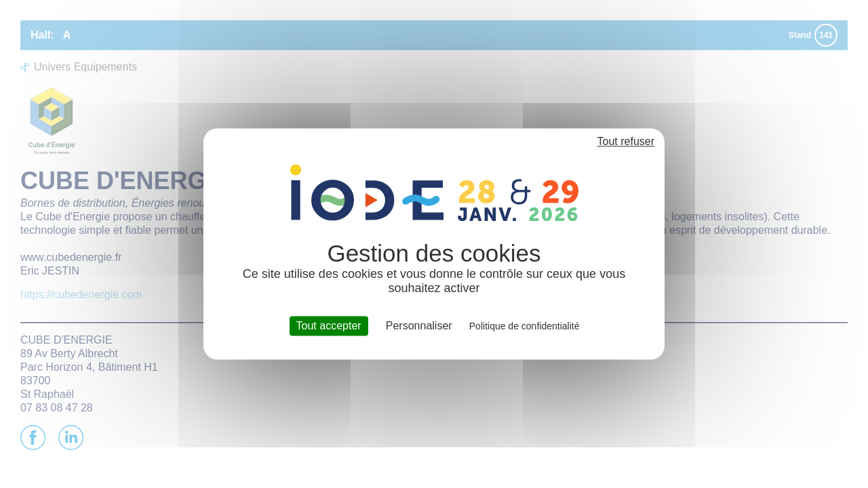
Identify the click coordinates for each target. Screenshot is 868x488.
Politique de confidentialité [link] (525, 326)
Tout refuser (626, 141)
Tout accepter (329, 326)
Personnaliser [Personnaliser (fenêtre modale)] (419, 326)
